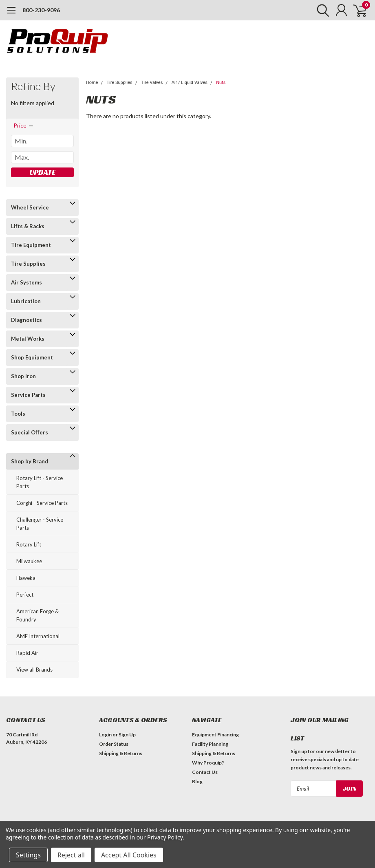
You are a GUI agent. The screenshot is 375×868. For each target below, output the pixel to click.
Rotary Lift (29, 544)
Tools (18, 414)
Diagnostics (26, 320)
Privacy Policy (165, 837)
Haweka (26, 578)
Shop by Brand (30, 461)
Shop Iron (23, 376)
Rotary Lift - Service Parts (40, 482)
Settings (28, 855)
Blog (197, 781)
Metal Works (28, 339)
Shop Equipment (32, 357)
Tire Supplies (28, 264)
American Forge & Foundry (37, 615)
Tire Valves (152, 83)
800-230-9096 (41, 10)
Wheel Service (30, 207)
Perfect (25, 595)
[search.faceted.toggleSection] (24, 126)
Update (42, 172)
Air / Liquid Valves (190, 83)
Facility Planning (210, 744)
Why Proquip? (208, 763)
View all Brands (34, 670)
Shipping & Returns (121, 753)
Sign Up (127, 735)
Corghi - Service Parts (42, 503)
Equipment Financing (215, 735)
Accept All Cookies (129, 855)
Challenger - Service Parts (40, 524)
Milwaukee (29, 561)
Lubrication (26, 301)
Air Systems (26, 282)
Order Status (114, 744)
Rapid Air (27, 653)
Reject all (71, 855)
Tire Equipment (31, 245)
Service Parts (28, 395)
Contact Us (205, 772)
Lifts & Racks (28, 226)
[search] (321, 10)
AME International (38, 636)
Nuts (221, 83)
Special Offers (30, 432)
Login (105, 735)
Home (92, 83)
